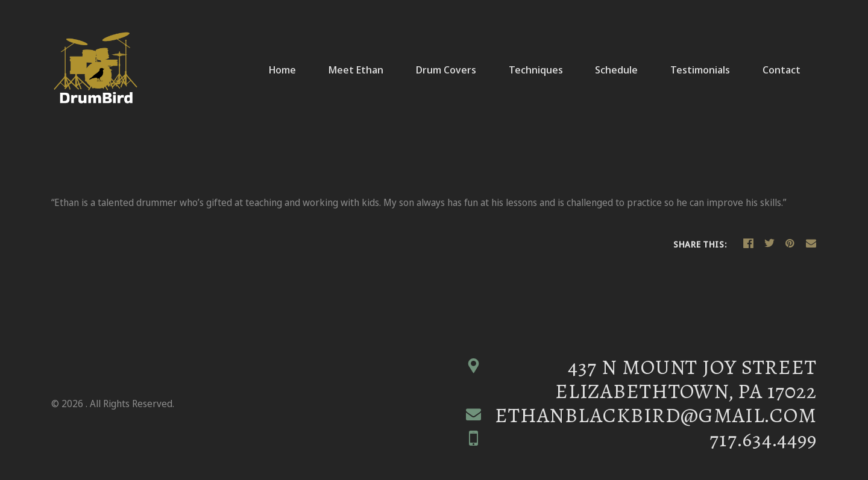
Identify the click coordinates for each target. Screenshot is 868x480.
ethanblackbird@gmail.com (656, 415)
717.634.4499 (763, 440)
